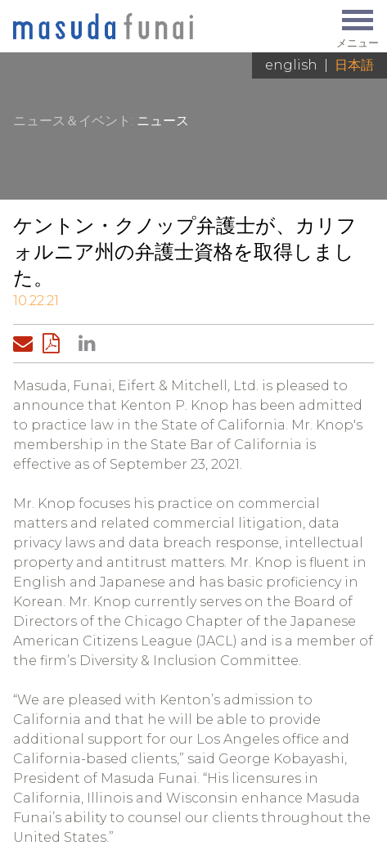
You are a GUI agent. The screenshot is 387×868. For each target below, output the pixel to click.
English (291, 65)
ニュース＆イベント (72, 121)
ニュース (163, 121)
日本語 (354, 65)
